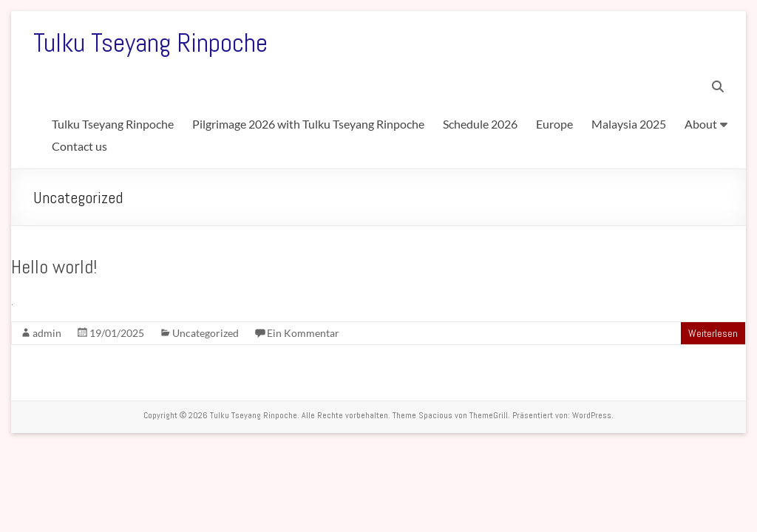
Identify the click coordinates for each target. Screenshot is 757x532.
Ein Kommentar (303, 333)
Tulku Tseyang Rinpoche (150, 43)
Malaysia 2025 (629, 124)
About (701, 124)
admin (47, 333)
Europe (554, 124)
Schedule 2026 (480, 124)
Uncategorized (206, 333)
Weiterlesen (713, 333)
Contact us (79, 146)
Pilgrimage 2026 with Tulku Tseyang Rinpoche (308, 124)
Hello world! (54, 267)
